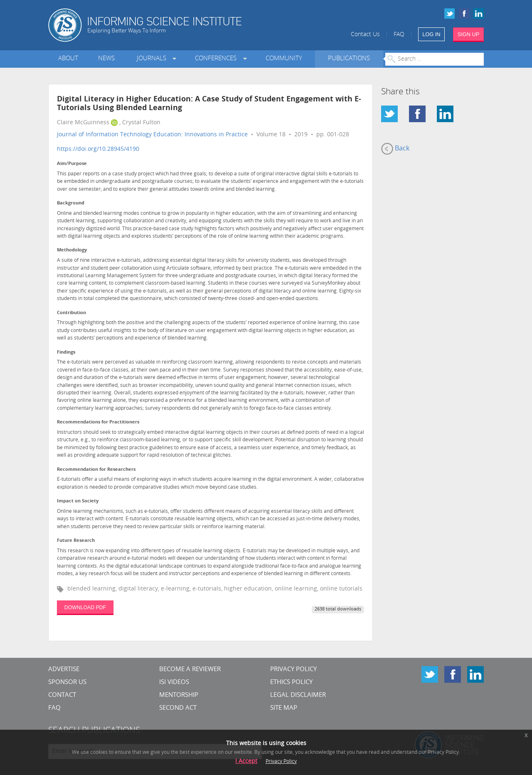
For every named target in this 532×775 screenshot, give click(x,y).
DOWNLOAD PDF (85, 608)
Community (284, 59)
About (68, 59)
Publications (349, 59)
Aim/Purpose (72, 164)
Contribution (71, 313)
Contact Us (365, 35)
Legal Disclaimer (298, 695)
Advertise (64, 670)
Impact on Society (78, 501)
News (106, 59)
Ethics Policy (291, 683)
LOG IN (431, 34)
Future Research (76, 541)
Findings (66, 353)
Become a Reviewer (190, 670)
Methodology (72, 250)
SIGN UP (469, 34)
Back (395, 149)
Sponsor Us (67, 683)
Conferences (217, 59)
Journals (153, 59)
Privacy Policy (293, 670)
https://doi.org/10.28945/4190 (98, 149)
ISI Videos (174, 683)
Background (71, 203)
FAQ (399, 35)
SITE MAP (284, 708)
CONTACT (62, 695)
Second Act (178, 708)
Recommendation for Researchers (96, 470)
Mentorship (179, 695)
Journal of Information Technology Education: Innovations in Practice (152, 135)
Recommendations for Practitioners (98, 422)
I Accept (246, 761)
